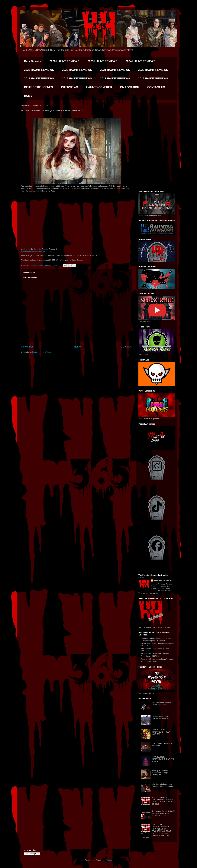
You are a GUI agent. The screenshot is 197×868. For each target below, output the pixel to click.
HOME (28, 96)
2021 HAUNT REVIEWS (115, 70)
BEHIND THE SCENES (38, 87)
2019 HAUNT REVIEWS (39, 78)
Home (77, 347)
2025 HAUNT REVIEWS (102, 61)
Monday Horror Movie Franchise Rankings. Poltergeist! (160, 773)
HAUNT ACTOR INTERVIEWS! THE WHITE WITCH (163, 759)
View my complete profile (148, 593)
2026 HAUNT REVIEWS (64, 61)
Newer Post (28, 347)
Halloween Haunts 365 (163, 580)
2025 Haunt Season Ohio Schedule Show (157, 643)
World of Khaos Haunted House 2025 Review (161, 704)
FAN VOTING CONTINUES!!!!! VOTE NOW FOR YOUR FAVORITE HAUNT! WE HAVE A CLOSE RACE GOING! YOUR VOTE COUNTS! (156, 831)
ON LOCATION (130, 87)
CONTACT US (156, 87)
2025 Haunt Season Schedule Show (155, 649)
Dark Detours (33, 61)
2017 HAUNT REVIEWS (115, 78)
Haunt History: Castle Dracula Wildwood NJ (160, 717)
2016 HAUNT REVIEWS (153, 78)
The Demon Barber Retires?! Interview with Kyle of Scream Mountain (163, 813)
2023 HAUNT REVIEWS (39, 70)
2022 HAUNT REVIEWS (77, 70)
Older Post (126, 347)
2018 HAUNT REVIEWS (77, 78)
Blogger (109, 860)
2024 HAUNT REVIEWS (140, 61)
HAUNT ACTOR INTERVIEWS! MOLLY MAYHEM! (161, 732)
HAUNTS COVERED (99, 87)
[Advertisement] (157, 146)
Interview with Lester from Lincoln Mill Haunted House (163, 785)
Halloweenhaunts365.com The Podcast (37, 252)
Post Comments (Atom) (42, 352)
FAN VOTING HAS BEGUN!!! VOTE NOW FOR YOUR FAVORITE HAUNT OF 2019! (163, 801)
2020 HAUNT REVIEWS (153, 70)
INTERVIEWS (69, 87)
